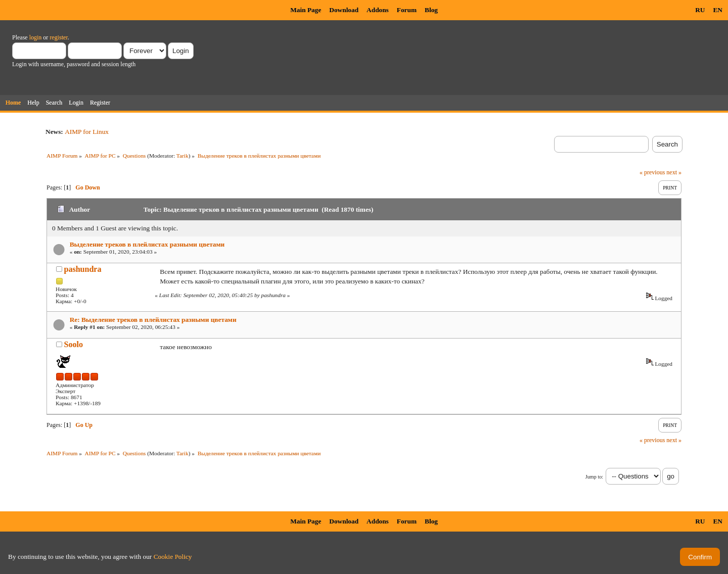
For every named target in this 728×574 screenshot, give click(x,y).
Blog (431, 10)
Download (344, 10)
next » (674, 172)
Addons (378, 10)
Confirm (700, 557)
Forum (407, 10)
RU (700, 10)
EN (718, 10)
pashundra (83, 269)
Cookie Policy (173, 557)
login (36, 37)
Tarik (183, 156)
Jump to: (594, 477)
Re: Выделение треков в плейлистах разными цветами (153, 320)
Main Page (306, 10)
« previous (652, 172)
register (58, 37)
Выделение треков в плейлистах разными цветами (147, 244)
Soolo (74, 344)
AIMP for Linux (87, 132)
